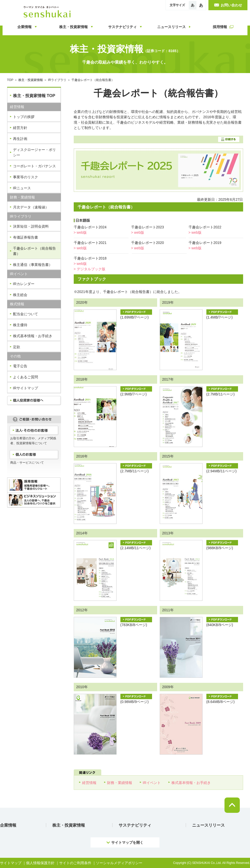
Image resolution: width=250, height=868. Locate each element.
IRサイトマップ (26, 388)
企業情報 (8, 825)
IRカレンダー (24, 284)
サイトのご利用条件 (75, 863)
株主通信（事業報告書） (33, 265)
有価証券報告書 (26, 237)
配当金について (26, 314)
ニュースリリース (208, 825)
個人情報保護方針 (40, 863)
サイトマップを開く (127, 842)
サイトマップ (11, 863)
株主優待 (20, 325)
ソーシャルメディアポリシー (119, 863)
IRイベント (152, 783)
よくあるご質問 (26, 377)
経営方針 (20, 128)
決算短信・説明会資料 (31, 226)
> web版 (80, 232)
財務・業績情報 (120, 783)
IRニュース (22, 188)
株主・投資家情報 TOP (34, 96)
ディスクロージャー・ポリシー (34, 152)
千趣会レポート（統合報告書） (34, 251)
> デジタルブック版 (90, 269)
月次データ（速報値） (31, 207)
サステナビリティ (135, 825)
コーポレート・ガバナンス (34, 166)
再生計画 (20, 139)
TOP (10, 80)
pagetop (232, 805)
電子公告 (20, 366)
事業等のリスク (26, 177)
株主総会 (20, 295)
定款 (17, 347)
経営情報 (89, 783)
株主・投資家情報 (31, 80)
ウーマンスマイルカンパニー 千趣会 (48, 12)
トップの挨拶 (24, 117)
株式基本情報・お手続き (33, 336)
